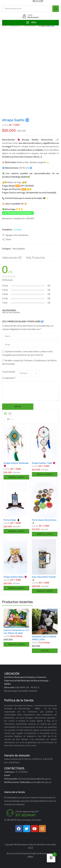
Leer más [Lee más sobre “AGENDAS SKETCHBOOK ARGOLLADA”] (45, 651)
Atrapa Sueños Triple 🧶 (44, 463)
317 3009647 (25, 815)
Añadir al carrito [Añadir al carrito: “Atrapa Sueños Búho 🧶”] (16, 588)
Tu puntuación (9, 372)
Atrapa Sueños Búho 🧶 (15, 577)
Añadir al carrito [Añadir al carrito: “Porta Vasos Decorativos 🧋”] (45, 534)
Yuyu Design (41, 643)
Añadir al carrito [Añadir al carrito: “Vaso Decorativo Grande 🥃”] (45, 591)
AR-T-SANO (11, 125)
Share (7, 240)
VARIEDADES (15, 26)
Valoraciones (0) (12, 258)
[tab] (12, 258)
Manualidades (30, 26)
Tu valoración (9, 378)
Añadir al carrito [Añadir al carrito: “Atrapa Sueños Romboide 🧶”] (16, 477)
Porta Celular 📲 (11, 520)
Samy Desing (13, 636)
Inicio (4, 26)
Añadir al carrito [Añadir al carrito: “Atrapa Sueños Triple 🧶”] (45, 474)
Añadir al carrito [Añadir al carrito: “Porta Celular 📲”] (16, 531)
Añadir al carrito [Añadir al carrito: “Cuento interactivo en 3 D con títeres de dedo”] (16, 644)
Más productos (36, 258)
